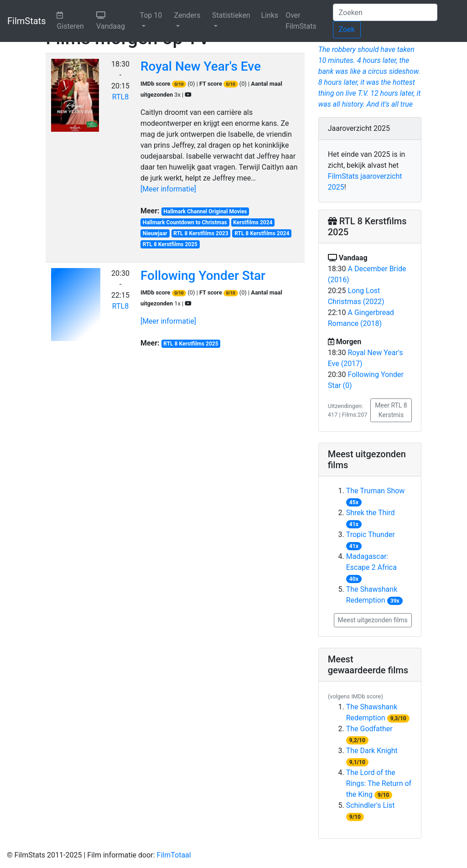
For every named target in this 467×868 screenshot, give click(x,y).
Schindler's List (371, 805)
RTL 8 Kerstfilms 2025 (170, 244)
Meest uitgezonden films (373, 620)
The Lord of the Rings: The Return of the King (379, 783)
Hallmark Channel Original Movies (205, 212)
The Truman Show (376, 491)
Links (270, 15)
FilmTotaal (174, 855)
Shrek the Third (371, 513)
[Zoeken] (385, 12)
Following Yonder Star (203, 276)
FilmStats (26, 21)
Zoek (347, 29)
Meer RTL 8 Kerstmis (391, 410)
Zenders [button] (187, 15)
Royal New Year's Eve (201, 66)
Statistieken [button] (231, 15)
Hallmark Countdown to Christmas (185, 222)
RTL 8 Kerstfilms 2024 (262, 233)
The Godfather (369, 729)
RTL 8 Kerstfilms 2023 (201, 233)
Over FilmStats (301, 21)
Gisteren (75, 20)
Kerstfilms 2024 (253, 222)
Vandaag (116, 20)
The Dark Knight (372, 751)
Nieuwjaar (155, 233)
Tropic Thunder (371, 535)
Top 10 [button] (151, 15)
